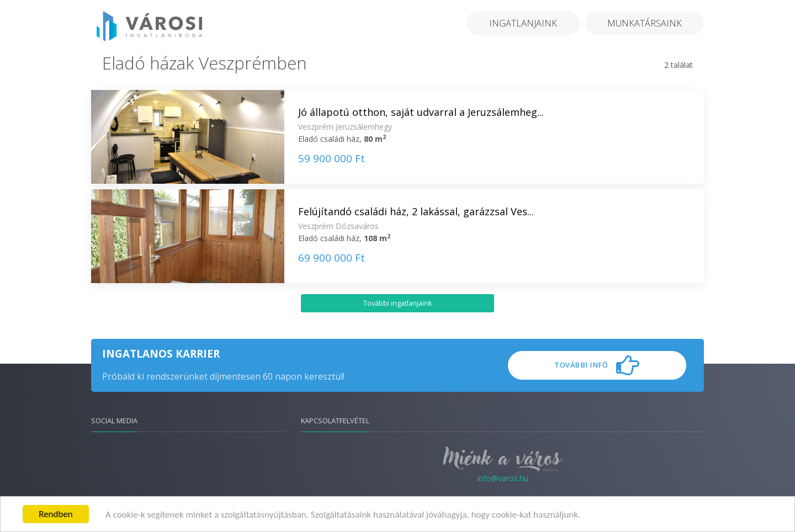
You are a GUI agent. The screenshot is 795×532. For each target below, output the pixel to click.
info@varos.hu (503, 478)
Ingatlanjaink (523, 23)
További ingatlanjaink (397, 303)
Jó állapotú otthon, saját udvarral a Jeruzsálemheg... (421, 112)
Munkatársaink (645, 23)
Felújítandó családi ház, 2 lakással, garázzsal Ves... (416, 211)
